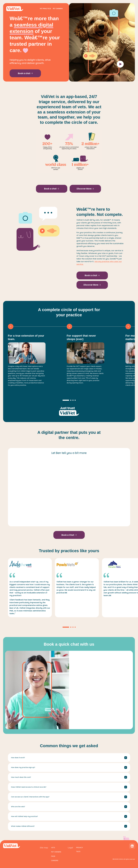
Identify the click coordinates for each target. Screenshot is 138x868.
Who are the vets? (69, 807)
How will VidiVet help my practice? (69, 816)
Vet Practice (45, 9)
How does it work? (69, 758)
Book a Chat (69, 535)
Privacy (79, 848)
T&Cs (78, 851)
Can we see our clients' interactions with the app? (69, 797)
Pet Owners (58, 9)
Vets (53, 848)
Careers (55, 861)
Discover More (85, 189)
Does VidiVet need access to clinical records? (69, 787)
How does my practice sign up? (69, 767)
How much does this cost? (69, 777)
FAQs (53, 856)
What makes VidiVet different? (69, 826)
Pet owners (56, 852)
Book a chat (25, 73)
